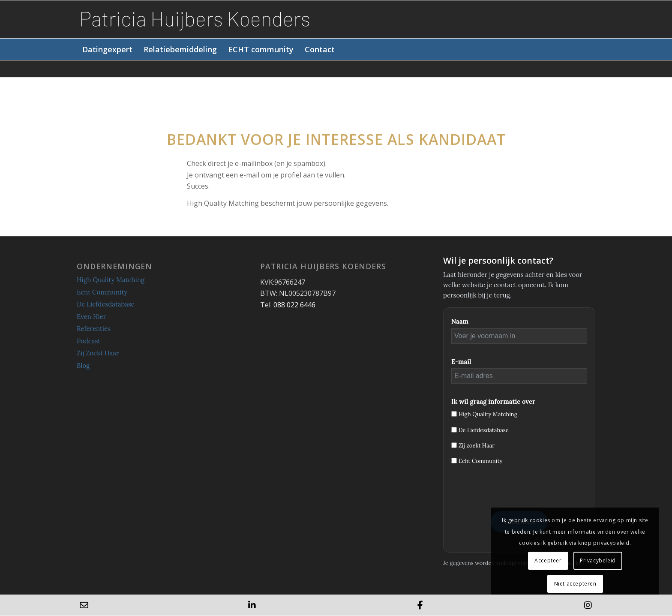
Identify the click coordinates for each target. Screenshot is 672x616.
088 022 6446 (294, 305)
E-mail (461, 362)
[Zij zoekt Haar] (454, 445)
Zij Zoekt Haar (98, 353)
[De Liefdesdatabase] (454, 430)
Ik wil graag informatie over (493, 401)
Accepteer (548, 560)
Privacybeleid (598, 560)
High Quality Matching (111, 280)
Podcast (88, 341)
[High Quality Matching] (454, 414)
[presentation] (516, 491)
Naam (460, 321)
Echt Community (102, 292)
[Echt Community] (454, 461)
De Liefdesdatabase (106, 304)
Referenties (94, 329)
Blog (83, 365)
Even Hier (91, 317)
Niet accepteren (575, 584)
